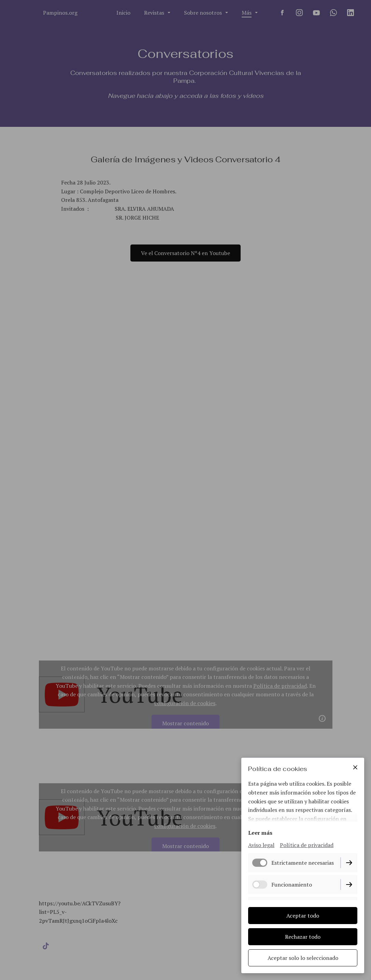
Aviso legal (261, 845)
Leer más (260, 833)
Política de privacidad (307, 845)
